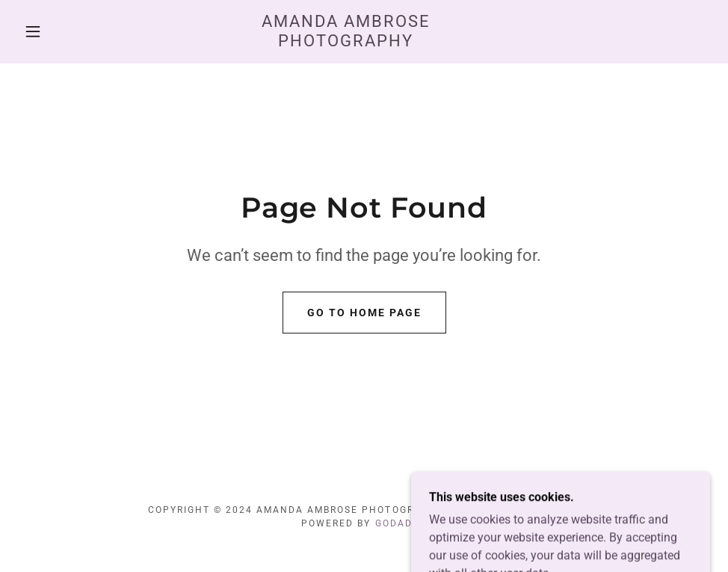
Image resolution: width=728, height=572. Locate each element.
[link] (346, 42)
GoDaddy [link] (401, 523)
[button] (35, 31)
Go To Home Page (364, 313)
